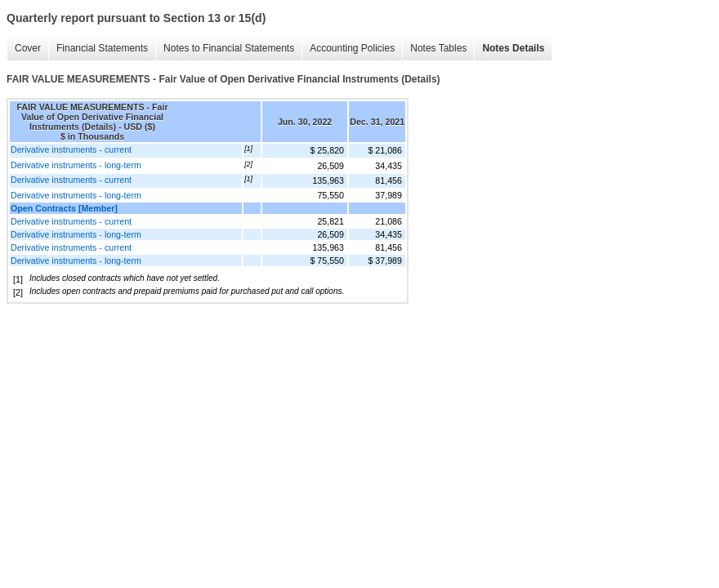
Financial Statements (102, 48)
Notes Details (513, 48)
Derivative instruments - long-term (76, 165)
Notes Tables (438, 48)
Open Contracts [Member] (64, 208)
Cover (28, 48)
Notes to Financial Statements (229, 48)
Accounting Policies (352, 48)
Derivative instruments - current (71, 149)
